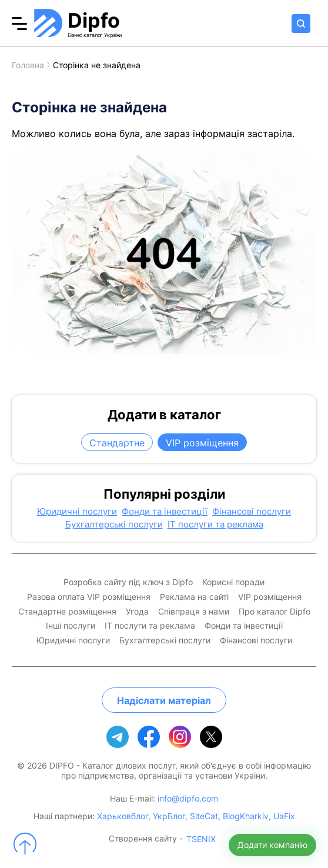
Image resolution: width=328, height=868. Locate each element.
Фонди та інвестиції (165, 512)
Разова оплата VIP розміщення (89, 597)
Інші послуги (71, 626)
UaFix (284, 816)
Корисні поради (233, 582)
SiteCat (204, 816)
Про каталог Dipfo (275, 612)
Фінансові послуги (252, 512)
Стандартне (117, 443)
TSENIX (201, 839)
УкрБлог (169, 816)
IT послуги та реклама (215, 525)
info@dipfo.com (188, 798)
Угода (137, 612)
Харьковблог (123, 816)
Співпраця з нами (194, 612)
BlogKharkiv (246, 816)
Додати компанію (272, 845)
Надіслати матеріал (164, 700)
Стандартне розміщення (67, 612)
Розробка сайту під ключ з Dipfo (128, 582)
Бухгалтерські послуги (114, 525)
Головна (28, 65)
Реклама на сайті (194, 597)
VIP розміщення (202, 443)
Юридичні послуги (77, 512)
